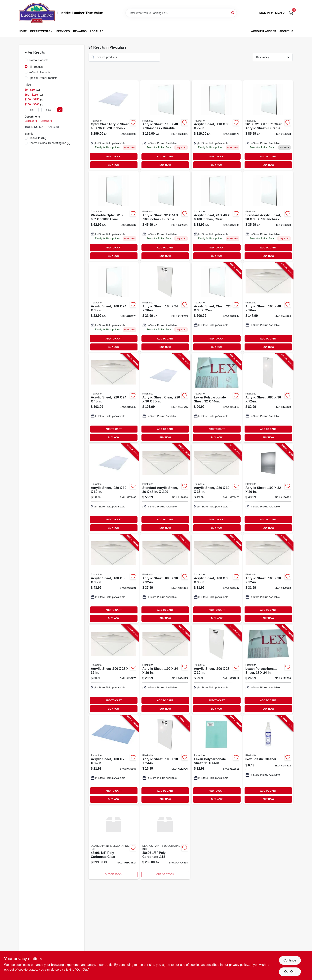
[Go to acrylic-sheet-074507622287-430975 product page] (114, 669)
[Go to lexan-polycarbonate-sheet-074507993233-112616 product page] (268, 669)
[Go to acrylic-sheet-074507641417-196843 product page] (114, 398)
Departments (40, 31)
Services (63, 31)
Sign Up (281, 13)
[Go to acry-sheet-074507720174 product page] (217, 216)
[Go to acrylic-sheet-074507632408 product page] (165, 125)
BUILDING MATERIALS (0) (42, 127)
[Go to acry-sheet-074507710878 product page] (114, 307)
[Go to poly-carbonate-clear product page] (114, 842)
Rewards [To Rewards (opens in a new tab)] (80, 31)
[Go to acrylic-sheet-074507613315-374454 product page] (165, 579)
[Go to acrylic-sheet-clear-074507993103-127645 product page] (165, 398)
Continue (290, 960)
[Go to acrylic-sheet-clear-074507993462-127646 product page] (217, 307)
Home (23, 31)
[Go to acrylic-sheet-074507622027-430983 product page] (268, 579)
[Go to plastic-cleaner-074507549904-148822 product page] (268, 760)
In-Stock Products (40, 72)
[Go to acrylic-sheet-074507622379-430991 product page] (114, 579)
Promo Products (39, 60)
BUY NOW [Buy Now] (114, 165)
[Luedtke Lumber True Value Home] (37, 13)
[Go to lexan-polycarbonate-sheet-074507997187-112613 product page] (217, 398)
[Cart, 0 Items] (291, 13)
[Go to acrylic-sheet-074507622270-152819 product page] (217, 669)
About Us (286, 31)
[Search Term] (181, 13)
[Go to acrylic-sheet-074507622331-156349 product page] (268, 216)
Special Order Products (43, 78)
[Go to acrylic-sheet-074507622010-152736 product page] (165, 760)
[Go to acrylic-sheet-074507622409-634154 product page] (268, 307)
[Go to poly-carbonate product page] (165, 842)
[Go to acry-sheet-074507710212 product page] (268, 125)
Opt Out (290, 972)
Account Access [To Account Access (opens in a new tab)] (264, 31)
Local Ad (97, 31)
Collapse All (31, 121)
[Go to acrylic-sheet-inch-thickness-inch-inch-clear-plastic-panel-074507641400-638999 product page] (114, 125)
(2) (49, 143)
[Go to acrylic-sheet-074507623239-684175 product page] (165, 669)
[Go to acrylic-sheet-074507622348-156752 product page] (268, 488)
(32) (38, 138)
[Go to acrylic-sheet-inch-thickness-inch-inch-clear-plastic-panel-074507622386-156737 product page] (114, 216)
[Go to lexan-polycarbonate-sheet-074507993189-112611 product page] (217, 760)
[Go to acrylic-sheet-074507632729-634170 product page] (217, 125)
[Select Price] (60, 110)
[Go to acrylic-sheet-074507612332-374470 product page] (217, 488)
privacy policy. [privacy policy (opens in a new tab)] (239, 965)
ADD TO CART (114, 157)
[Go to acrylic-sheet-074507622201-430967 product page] (114, 760)
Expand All (47, 121)
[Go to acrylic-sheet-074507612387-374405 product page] (114, 488)
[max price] (48, 110)
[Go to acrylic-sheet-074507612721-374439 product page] (268, 398)
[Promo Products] (26, 60)
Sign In (264, 13)
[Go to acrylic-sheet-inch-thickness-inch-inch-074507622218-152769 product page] (165, 307)
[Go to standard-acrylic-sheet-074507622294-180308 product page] (165, 488)
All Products (36, 67)
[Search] (233, 13)
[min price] (32, 110)
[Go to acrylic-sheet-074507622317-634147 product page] (217, 579)
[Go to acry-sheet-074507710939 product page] (165, 216)
